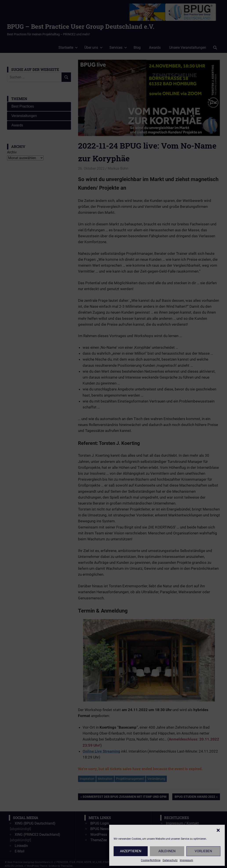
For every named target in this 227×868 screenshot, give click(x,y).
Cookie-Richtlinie (151, 860)
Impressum (186, 860)
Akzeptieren (131, 851)
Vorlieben (203, 851)
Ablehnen (167, 851)
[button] (218, 830)
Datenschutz (170, 860)
